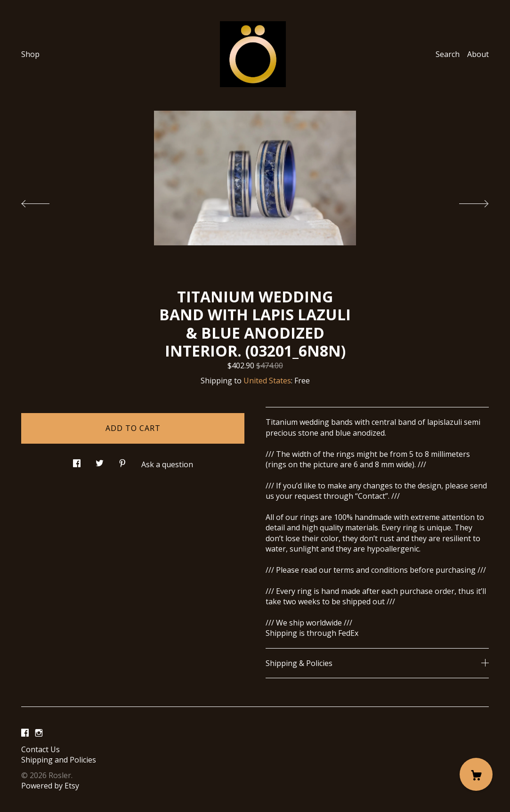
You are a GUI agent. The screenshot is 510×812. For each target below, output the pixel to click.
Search (448, 54)
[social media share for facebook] (77, 461)
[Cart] (476, 774)
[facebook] (25, 733)
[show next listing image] (465, 201)
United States (267, 381)
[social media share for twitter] (100, 461)
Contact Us (40, 749)
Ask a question (167, 464)
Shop (30, 54)
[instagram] (39, 733)
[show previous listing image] (45, 201)
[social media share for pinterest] (122, 461)
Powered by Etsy (50, 786)
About (478, 54)
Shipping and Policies (59, 760)
